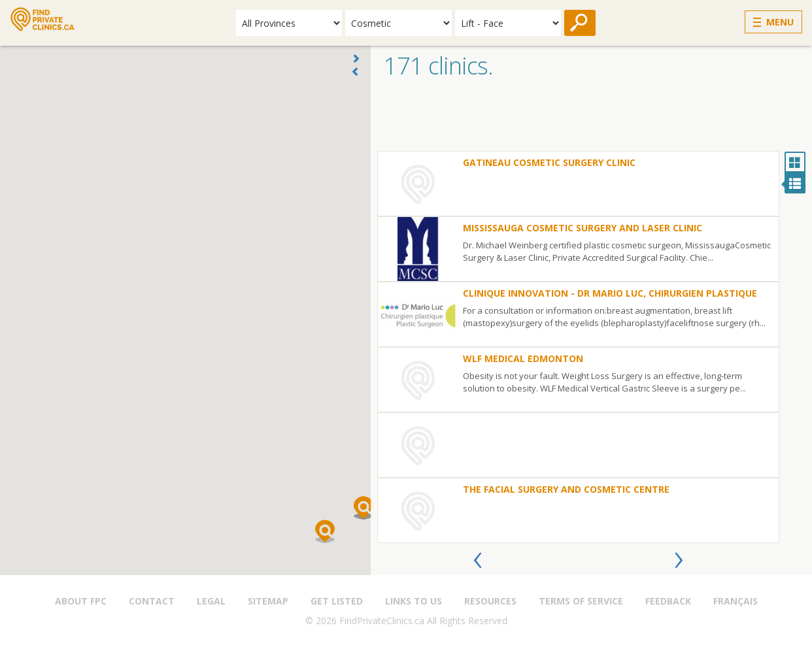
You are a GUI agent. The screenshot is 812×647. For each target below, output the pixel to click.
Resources (490, 601)
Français (736, 601)
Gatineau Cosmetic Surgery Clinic (549, 162)
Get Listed (337, 601)
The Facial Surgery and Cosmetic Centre (566, 489)
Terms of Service (581, 601)
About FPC (81, 601)
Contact (152, 601)
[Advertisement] (591, 118)
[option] (578, 347)
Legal (211, 601)
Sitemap (268, 601)
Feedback (668, 601)
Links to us (414, 601)
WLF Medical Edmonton (523, 358)
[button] (325, 531)
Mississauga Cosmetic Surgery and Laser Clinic (583, 228)
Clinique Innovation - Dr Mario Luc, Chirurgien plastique (610, 293)
